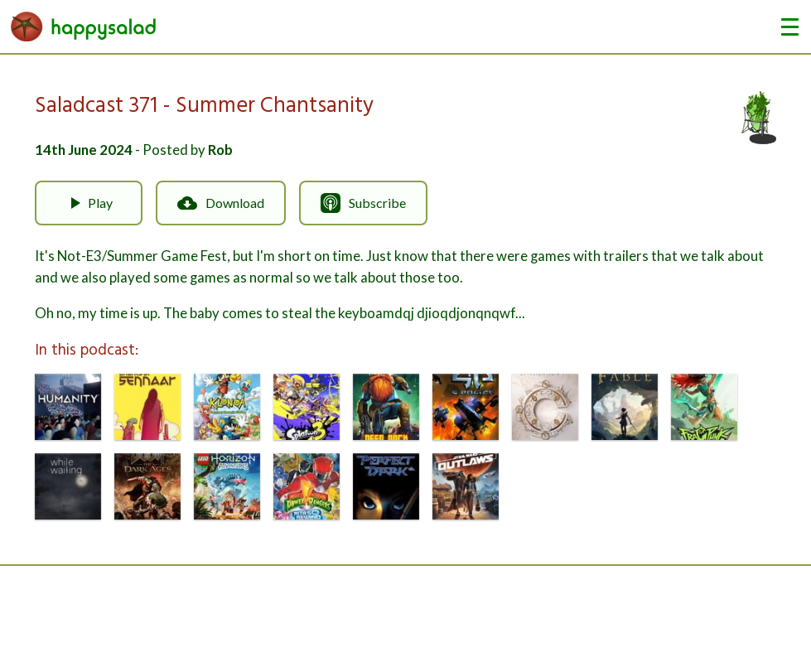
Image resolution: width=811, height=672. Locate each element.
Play (89, 203)
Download (221, 203)
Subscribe (363, 203)
